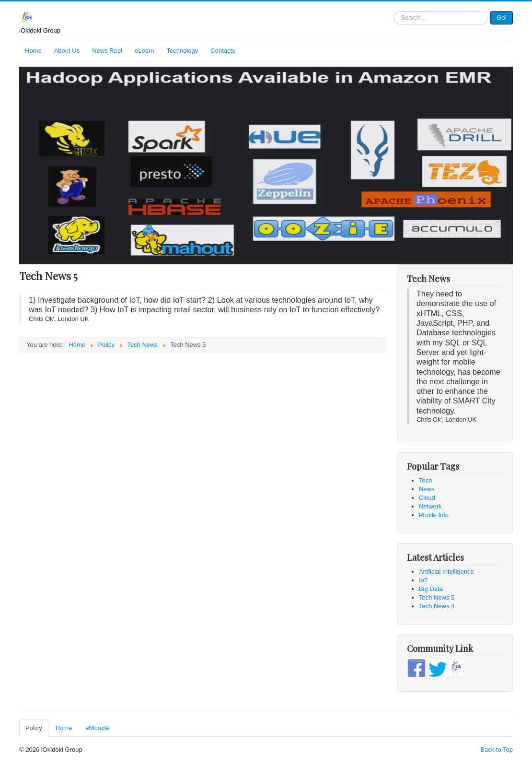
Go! (502, 18)
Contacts (223, 51)
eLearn (144, 51)
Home (33, 51)
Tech (425, 480)
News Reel (107, 51)
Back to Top (497, 750)
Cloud (427, 498)
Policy (34, 728)
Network (430, 506)
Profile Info (434, 515)
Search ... (394, 11)
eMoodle (97, 728)
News (427, 489)
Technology (183, 51)
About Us (67, 51)
